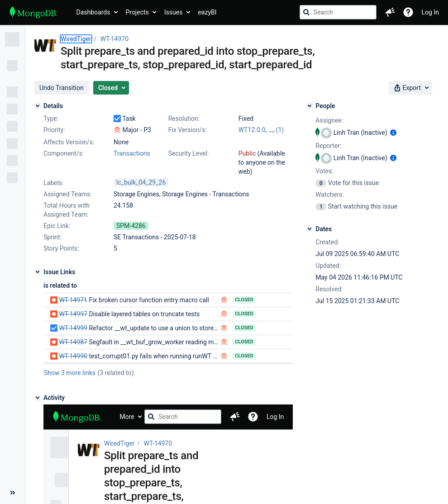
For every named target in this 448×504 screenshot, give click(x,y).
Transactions (132, 153)
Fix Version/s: (188, 130)
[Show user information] (393, 133)
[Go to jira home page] (34, 12)
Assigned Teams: (68, 194)
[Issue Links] (38, 272)
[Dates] (310, 229)
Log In (430, 12)
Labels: (53, 183)
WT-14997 (73, 314)
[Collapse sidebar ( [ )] (12, 493)
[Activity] (38, 398)
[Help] (408, 12)
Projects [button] (137, 12)
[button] (390, 12)
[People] (310, 106)
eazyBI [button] (207, 12)
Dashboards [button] (93, 12)
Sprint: (52, 237)
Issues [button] (174, 12)
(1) (280, 130)
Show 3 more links (70, 373)
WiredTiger (76, 39)
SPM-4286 (131, 226)
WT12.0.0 (252, 130)
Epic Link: (57, 226)
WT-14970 (115, 39)
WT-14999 (73, 328)
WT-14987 (73, 342)
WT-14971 (73, 300)
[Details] (38, 106)
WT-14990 (73, 356)
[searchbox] (338, 12)
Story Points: (61, 248)
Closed (244, 300)
